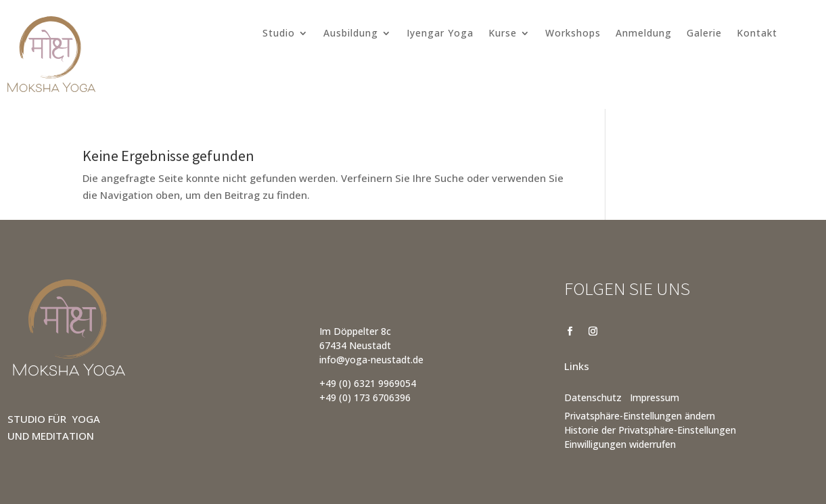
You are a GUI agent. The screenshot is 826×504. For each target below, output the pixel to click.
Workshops (573, 34)
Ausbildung (351, 34)
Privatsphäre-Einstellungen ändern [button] (640, 416)
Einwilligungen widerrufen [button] (620, 444)
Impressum (655, 397)
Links (577, 366)
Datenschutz (593, 397)
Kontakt (757, 34)
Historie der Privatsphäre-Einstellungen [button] (650, 430)
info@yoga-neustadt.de (371, 360)
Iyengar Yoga (440, 34)
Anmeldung (644, 34)
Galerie (704, 34)
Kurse (503, 34)
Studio (279, 34)
